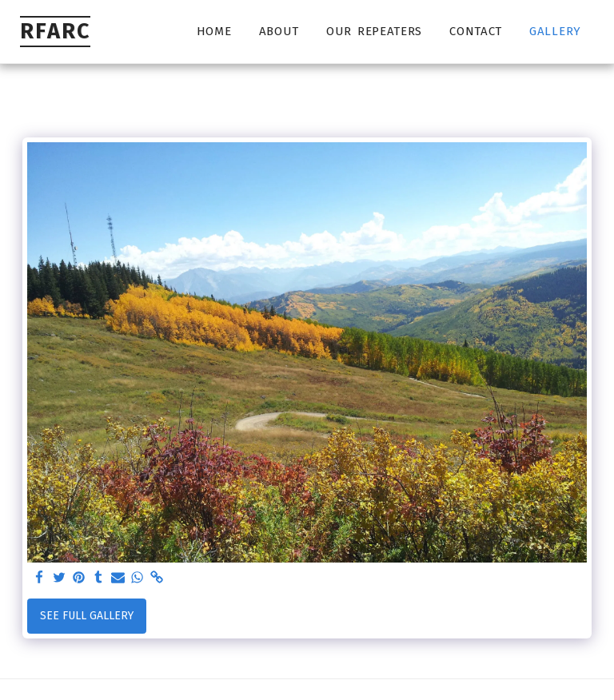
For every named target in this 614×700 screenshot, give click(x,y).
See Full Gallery (87, 616)
